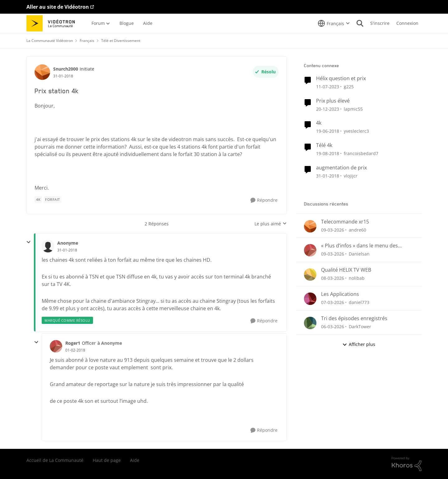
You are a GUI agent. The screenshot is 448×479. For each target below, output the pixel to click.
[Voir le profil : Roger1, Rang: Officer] (56, 346)
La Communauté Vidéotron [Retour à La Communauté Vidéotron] (50, 41)
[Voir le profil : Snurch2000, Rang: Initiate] (42, 72)
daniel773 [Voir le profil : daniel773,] (359, 302)
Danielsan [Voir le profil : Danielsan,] (359, 254)
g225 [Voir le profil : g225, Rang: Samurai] (349, 87)
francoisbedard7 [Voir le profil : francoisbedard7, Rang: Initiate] (361, 153)
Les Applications (340, 294)
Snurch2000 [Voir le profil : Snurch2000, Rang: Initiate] (66, 69)
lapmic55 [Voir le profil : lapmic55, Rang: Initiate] (353, 109)
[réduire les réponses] (29, 242)
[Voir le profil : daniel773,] (310, 299)
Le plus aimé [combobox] (271, 224)
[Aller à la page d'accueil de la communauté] (53, 23)
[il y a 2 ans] (328, 109)
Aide (135, 460)
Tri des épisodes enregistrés (354, 318)
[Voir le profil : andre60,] (310, 226)
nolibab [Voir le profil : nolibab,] (357, 278)
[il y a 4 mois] (333, 230)
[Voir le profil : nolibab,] (310, 274)
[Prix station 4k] (67, 250)
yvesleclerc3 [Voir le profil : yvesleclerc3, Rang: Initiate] (356, 131)
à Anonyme (110, 343)
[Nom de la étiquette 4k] (38, 200)
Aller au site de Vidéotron (58, 7)
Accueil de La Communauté (55, 460)
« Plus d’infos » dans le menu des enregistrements (359, 246)
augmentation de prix (341, 168)
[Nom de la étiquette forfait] (53, 200)
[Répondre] (264, 200)
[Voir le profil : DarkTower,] (310, 323)
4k (319, 123)
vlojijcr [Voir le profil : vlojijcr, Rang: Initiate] (351, 176)
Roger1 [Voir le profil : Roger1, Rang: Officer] (73, 343)
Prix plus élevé (333, 101)
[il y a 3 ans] (328, 87)
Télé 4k (324, 145)
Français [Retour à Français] (87, 41)
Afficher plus (359, 344)
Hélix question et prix (341, 78)
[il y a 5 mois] (333, 278)
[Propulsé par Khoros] (407, 464)
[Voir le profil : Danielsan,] (310, 250)
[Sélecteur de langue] (334, 23)
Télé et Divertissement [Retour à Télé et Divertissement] (121, 41)
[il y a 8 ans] (328, 131)
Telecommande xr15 (345, 222)
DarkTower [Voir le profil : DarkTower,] (360, 327)
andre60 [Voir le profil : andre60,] (357, 230)
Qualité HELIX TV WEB (346, 270)
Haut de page (107, 460)
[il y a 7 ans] (328, 153)
